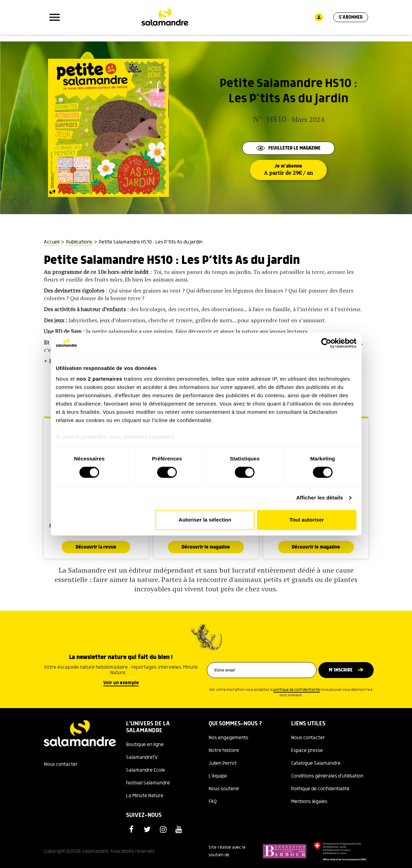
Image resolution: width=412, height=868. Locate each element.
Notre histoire (224, 751)
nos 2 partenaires (99, 379)
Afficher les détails (320, 498)
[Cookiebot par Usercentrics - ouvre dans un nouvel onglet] (326, 343)
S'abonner (351, 17)
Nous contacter (61, 764)
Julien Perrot (223, 763)
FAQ (213, 802)
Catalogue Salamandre (316, 763)
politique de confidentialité (297, 690)
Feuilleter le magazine (288, 148)
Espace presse (307, 751)
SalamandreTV (142, 757)
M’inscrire (341, 670)
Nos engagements (228, 738)
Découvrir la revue (96, 547)
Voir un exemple (121, 683)
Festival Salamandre (148, 783)
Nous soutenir (224, 789)
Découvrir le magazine (206, 547)
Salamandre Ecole (146, 770)
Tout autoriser (307, 520)
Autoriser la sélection (205, 520)
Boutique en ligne (145, 745)
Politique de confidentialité (320, 789)
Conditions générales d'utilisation (327, 776)
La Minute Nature (145, 796)
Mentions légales (309, 802)
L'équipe (218, 776)
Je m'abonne (288, 170)
